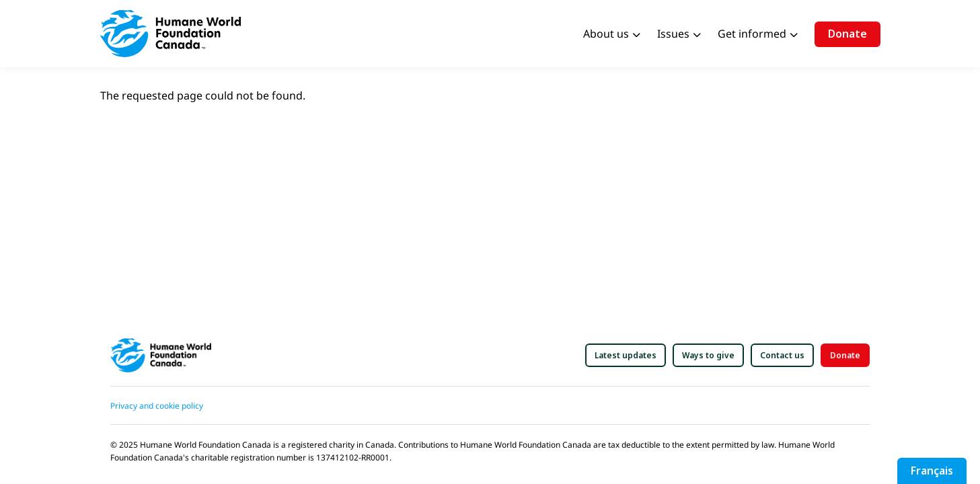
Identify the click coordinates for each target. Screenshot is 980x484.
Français (932, 471)
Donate (847, 34)
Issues (673, 34)
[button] (626, 355)
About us (606, 34)
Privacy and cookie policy (157, 406)
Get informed (752, 34)
